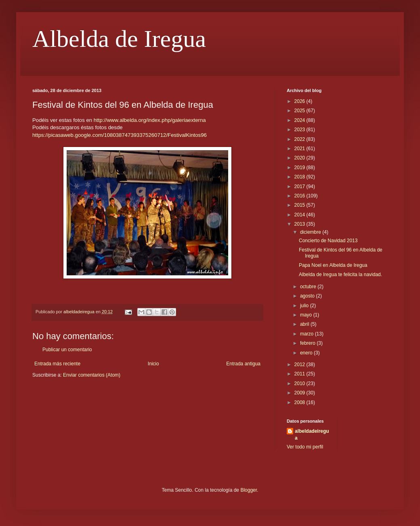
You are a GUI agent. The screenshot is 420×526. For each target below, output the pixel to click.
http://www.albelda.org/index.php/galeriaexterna (150, 120)
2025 (300, 111)
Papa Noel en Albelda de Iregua (333, 265)
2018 (300, 177)
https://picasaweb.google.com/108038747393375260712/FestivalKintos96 (120, 135)
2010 (300, 383)
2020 (300, 158)
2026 (300, 101)
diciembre (311, 232)
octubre (309, 287)
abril (305, 324)
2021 (300, 149)
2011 (300, 374)
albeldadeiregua (312, 435)
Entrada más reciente (57, 364)
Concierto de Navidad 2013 (328, 241)
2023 (300, 130)
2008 (300, 402)
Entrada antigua (243, 364)
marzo (308, 334)
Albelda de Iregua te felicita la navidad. (340, 275)
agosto (308, 296)
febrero (308, 343)
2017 (300, 187)
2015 (300, 205)
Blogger (249, 490)
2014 (300, 215)
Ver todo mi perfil (305, 447)
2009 (300, 393)
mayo (307, 315)
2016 (300, 196)
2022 (300, 139)
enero (307, 353)
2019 (300, 168)
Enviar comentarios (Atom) (92, 375)
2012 (300, 365)
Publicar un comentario (67, 350)
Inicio (153, 364)
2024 (300, 120)
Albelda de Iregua (119, 39)
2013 (300, 224)
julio (305, 306)
